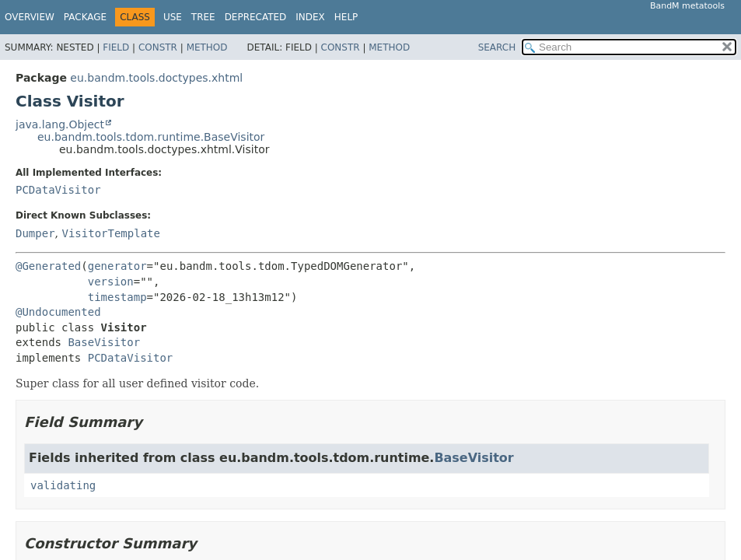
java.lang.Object (60, 124)
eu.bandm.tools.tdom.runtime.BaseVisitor (151, 137)
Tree (203, 17)
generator (117, 266)
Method (207, 47)
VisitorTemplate (110, 233)
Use (173, 17)
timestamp (117, 297)
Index (310, 17)
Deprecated (256, 17)
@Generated (48, 266)
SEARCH (497, 47)
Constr (158, 47)
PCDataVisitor (58, 190)
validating (63, 485)
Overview (30, 17)
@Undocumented (58, 312)
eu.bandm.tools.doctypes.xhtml (156, 78)
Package (85, 17)
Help (346, 17)
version (111, 282)
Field (116, 47)
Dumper (35, 233)
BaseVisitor (104, 342)
